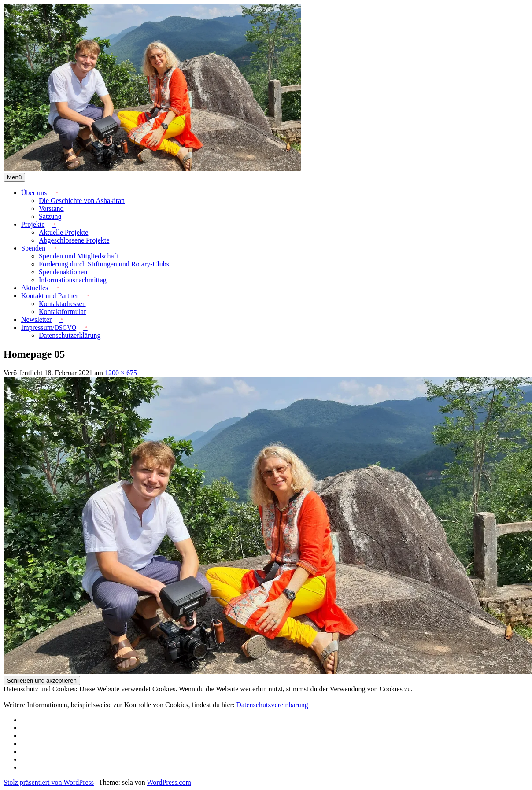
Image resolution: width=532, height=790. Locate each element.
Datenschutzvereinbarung (272, 705)
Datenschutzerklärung (70, 335)
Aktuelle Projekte (63, 232)
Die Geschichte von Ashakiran (82, 201)
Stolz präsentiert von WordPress (49, 782)
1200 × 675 (121, 373)
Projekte (33, 224)
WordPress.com (169, 782)
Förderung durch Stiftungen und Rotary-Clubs (104, 264)
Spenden (33, 248)
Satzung (50, 216)
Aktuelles (35, 288)
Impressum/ (49, 327)
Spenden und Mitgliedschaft (78, 256)
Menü (14, 177)
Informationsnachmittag (73, 280)
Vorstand (51, 209)
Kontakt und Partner (50, 296)
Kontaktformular (63, 312)
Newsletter (36, 319)
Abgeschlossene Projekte (74, 240)
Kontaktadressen (62, 304)
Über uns (34, 193)
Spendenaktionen (63, 272)
